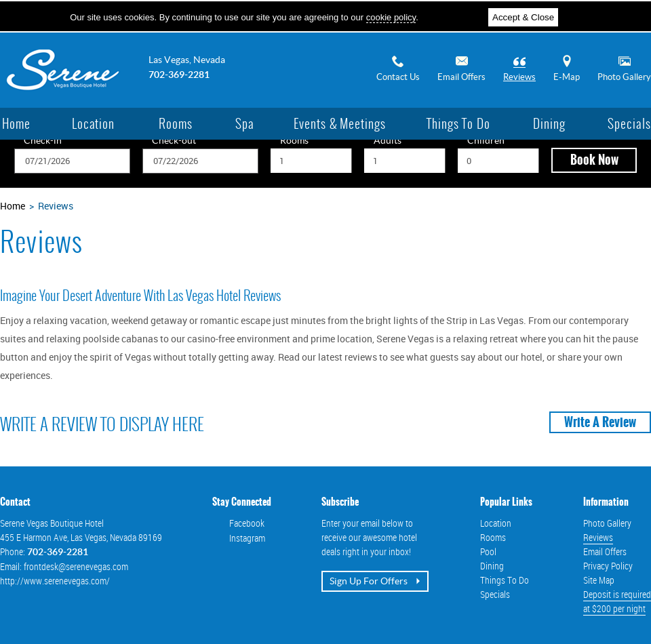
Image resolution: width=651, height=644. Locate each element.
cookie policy (391, 17)
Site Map (599, 580)
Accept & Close (523, 17)
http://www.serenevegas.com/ (55, 581)
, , (81, 537)
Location (496, 523)
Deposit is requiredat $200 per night (617, 601)
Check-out (174, 141)
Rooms (294, 141)
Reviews (519, 68)
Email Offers (461, 68)
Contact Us (398, 68)
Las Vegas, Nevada (187, 60)
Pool (488, 551)
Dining (492, 566)
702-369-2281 (179, 75)
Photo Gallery (624, 68)
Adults (388, 141)
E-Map (567, 68)
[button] (594, 160)
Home (13, 206)
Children (486, 141)
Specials (495, 594)
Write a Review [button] (600, 422)
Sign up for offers (375, 581)
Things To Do (505, 580)
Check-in (43, 141)
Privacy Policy (608, 566)
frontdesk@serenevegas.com (76, 566)
